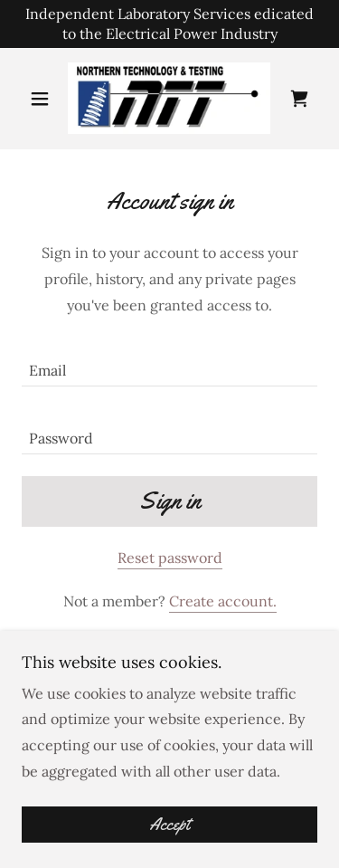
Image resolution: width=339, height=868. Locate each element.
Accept (169, 825)
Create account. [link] (223, 601)
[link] (169, 99)
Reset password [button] (170, 558)
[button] (44, 99)
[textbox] (169, 363)
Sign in (170, 501)
